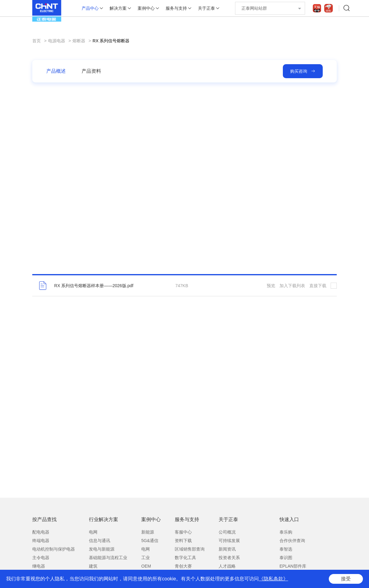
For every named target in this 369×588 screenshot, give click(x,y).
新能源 (148, 532)
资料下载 (183, 541)
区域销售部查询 (190, 549)
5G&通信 (150, 541)
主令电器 (41, 558)
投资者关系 (229, 558)
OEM (146, 566)
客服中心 (183, 532)
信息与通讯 (100, 541)
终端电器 (41, 541)
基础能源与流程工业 (108, 558)
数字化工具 (185, 558)
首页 (37, 41)
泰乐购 (286, 532)
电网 (93, 532)
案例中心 (146, 8)
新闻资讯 (227, 549)
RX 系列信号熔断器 (111, 41)
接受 (346, 579)
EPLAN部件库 (293, 566)
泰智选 (286, 549)
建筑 (93, 566)
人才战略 (227, 566)
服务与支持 (176, 8)
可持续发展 (229, 541)
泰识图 (286, 558)
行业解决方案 (104, 519)
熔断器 (79, 41)
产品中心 (90, 8)
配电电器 (41, 532)
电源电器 (57, 41)
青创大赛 (183, 566)
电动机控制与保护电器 (54, 549)
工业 (146, 558)
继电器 (39, 566)
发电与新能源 (102, 549)
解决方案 (118, 8)
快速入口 (289, 519)
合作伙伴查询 (292, 541)
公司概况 (227, 532)
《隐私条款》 (273, 579)
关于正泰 (206, 8)
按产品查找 (44, 519)
